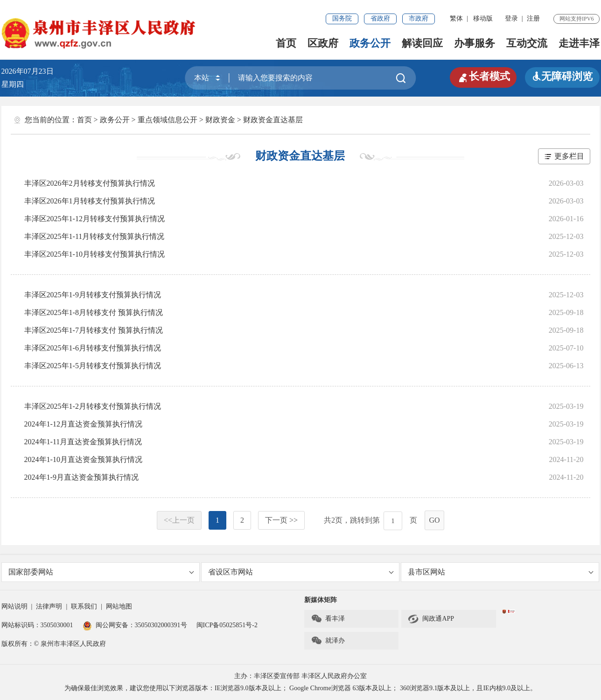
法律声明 (49, 606)
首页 (286, 43)
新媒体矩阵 (321, 600)
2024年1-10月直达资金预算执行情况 (83, 459)
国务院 (342, 18)
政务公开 (370, 43)
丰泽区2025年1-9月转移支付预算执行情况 (93, 295)
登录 (511, 18)
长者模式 (483, 77)
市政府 (419, 18)
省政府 (380, 18)
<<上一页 (179, 520)
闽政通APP (431, 619)
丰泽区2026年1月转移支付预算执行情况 (90, 201)
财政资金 (220, 120)
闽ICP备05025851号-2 (227, 625)
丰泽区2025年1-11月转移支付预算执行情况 (94, 236)
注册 (533, 18)
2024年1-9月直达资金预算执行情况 (81, 477)
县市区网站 (501, 572)
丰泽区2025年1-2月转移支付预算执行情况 (93, 406)
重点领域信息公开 (168, 120)
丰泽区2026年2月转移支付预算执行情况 (90, 183)
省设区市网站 (301, 572)
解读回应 (422, 43)
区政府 (323, 43)
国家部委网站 (101, 572)
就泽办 (328, 641)
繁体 (456, 18)
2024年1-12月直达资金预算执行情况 (83, 424)
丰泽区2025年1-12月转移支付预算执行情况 (94, 219)
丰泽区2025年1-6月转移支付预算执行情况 (93, 348)
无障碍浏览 (562, 76)
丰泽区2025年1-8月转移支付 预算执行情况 (94, 312)
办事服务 (475, 43)
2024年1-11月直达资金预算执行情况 (83, 442)
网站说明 (14, 606)
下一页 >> (281, 520)
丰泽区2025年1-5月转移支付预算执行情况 (93, 366)
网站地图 (119, 606)
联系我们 (84, 606)
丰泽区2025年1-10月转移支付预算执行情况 (94, 254)
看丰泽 (328, 619)
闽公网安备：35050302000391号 (135, 625)
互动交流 (527, 43)
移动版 (483, 18)
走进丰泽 (579, 43)
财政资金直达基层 (273, 120)
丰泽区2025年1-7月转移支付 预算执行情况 (94, 330)
